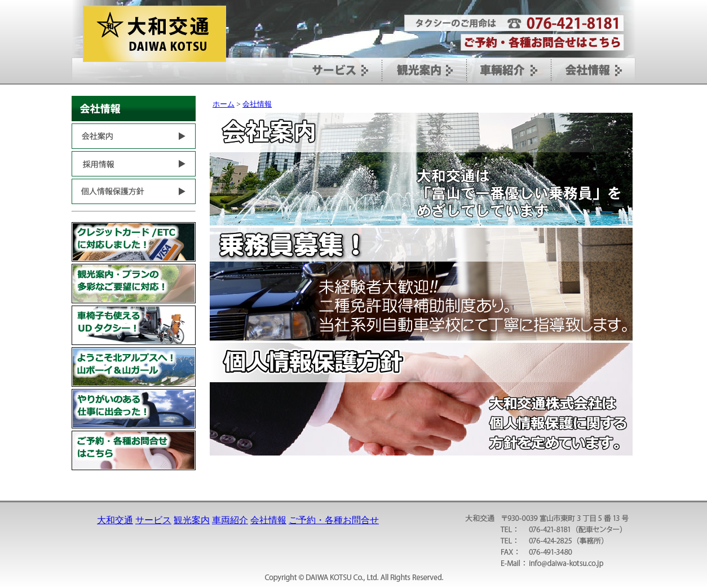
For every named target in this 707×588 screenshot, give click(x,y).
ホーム (224, 104)
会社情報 (257, 104)
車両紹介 (230, 520)
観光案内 (192, 520)
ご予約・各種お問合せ (334, 520)
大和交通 (115, 520)
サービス (153, 520)
